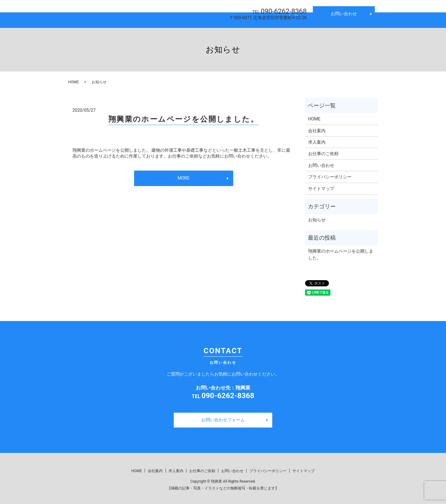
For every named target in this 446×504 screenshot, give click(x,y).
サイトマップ (321, 186)
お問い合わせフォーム (223, 418)
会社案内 (172, 19)
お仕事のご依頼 (323, 151)
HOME (143, 19)
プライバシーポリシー (330, 175)
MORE (183, 176)
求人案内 (203, 19)
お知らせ (317, 218)
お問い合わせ (344, 14)
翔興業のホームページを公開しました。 (184, 117)
